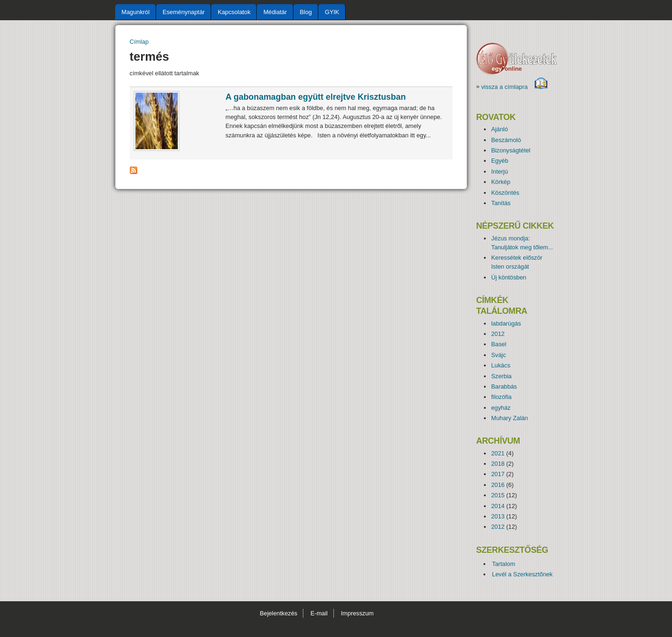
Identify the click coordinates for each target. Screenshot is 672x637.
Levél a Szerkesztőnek (522, 574)
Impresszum (357, 613)
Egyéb (499, 161)
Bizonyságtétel (510, 150)
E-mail (319, 613)
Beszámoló (506, 140)
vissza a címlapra (514, 87)
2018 (498, 464)
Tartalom (503, 564)
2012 (498, 334)
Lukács (501, 365)
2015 (498, 495)
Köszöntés (505, 193)
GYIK (332, 12)
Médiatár (275, 12)
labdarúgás (506, 323)
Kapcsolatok (234, 12)
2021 (498, 453)
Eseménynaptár (184, 12)
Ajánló (499, 129)
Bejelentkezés (278, 613)
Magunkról (135, 12)
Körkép (501, 182)
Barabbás (504, 386)
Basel (498, 344)
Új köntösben (509, 277)
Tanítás (501, 203)
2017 (498, 474)
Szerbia (501, 376)
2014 (498, 506)
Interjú (499, 171)
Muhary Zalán (509, 418)
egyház (501, 408)
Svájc (498, 355)
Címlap (139, 42)
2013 (498, 516)
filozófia (501, 397)
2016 (498, 485)
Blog (306, 12)
